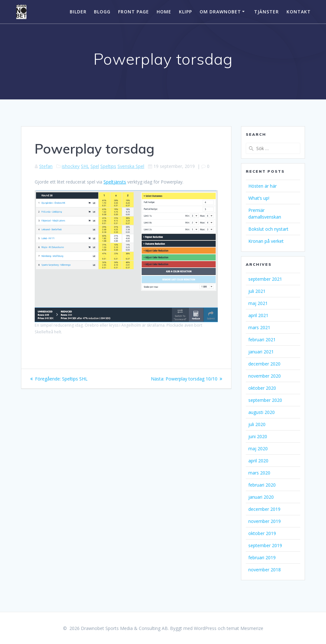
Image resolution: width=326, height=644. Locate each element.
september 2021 (265, 279)
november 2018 (265, 570)
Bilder (78, 12)
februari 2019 (262, 557)
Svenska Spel (131, 166)
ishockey (71, 166)
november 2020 (265, 376)
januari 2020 (261, 497)
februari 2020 (262, 485)
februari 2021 (262, 340)
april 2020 (258, 461)
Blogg (102, 12)
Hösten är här (262, 186)
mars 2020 (259, 473)
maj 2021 (258, 303)
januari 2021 (261, 352)
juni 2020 (258, 436)
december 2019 (264, 509)
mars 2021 (259, 327)
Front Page (134, 12)
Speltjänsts (115, 182)
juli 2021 (257, 291)
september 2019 (265, 545)
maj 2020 (258, 449)
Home (164, 12)
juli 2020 (257, 424)
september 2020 (265, 400)
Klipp (185, 12)
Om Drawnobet (220, 12)
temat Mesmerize (245, 628)
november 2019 (265, 521)
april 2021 (258, 315)
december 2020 (264, 364)
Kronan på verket (266, 241)
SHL (85, 166)
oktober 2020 (262, 388)
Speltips (108, 166)
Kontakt (299, 12)
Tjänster (266, 12)
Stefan (46, 166)
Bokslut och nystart (268, 229)
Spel (95, 166)
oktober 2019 (262, 533)
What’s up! (259, 198)
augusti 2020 (262, 412)
